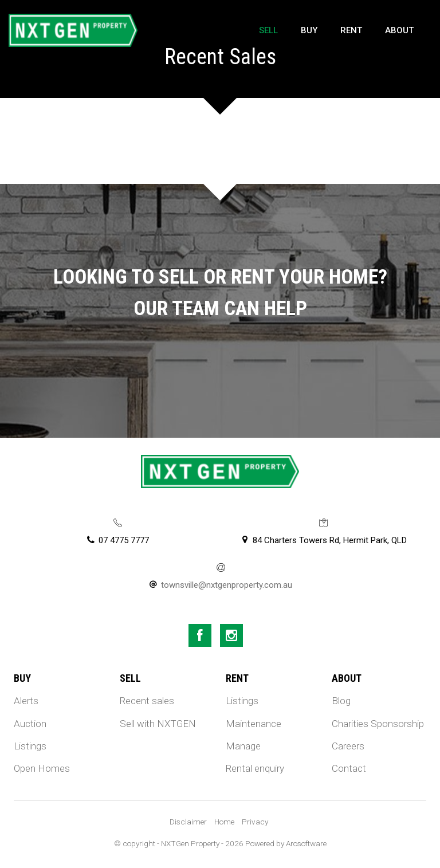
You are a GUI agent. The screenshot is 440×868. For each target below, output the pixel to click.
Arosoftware (306, 843)
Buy (309, 30)
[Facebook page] (200, 635)
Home (224, 822)
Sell (268, 30)
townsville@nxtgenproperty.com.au (227, 585)
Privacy (255, 822)
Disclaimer (188, 822)
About (399, 30)
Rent (351, 30)
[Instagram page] (231, 635)
